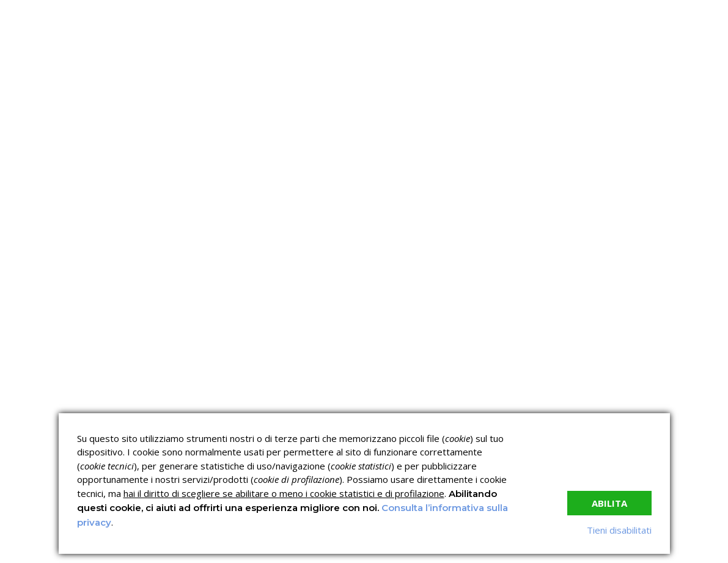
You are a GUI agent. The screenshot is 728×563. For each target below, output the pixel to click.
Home (25, 175)
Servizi (264, 175)
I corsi (206, 175)
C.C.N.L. (153, 175)
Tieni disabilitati (619, 530)
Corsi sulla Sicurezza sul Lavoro (300, 387)
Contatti (533, 175)
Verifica (327, 175)
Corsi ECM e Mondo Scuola (405, 382)
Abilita (609, 503)
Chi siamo (83, 175)
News (388, 175)
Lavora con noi (457, 175)
